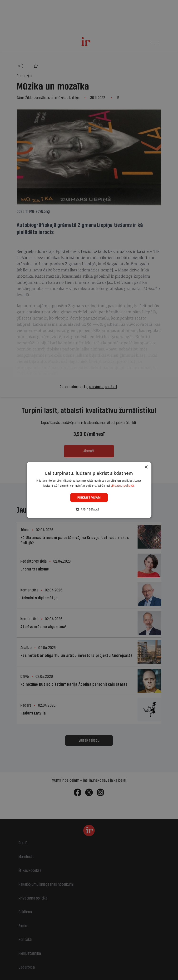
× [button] (146, 467)
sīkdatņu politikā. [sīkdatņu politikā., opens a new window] (123, 486)
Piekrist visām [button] (89, 497)
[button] (89, 509)
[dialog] (89, 490)
